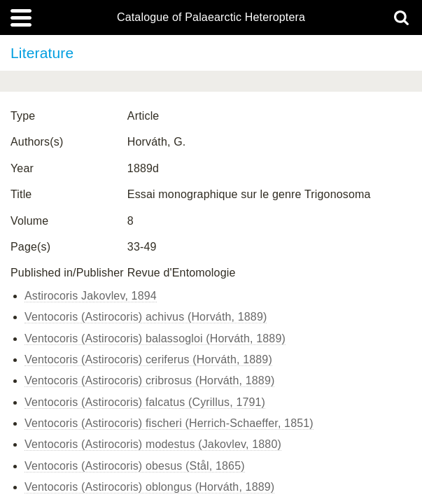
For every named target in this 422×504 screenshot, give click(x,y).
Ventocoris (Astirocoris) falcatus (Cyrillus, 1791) (145, 402)
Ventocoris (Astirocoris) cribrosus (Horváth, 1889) (149, 380)
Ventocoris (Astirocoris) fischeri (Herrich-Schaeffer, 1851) (169, 423)
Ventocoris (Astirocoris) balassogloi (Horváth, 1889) (155, 338)
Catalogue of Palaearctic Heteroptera (211, 17)
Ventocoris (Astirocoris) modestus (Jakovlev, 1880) (153, 444)
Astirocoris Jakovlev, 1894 (91, 296)
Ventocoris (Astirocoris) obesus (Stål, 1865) (135, 466)
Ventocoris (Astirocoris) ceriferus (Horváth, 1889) (148, 359)
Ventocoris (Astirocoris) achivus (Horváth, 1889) (146, 317)
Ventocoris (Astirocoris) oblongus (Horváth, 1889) (149, 487)
